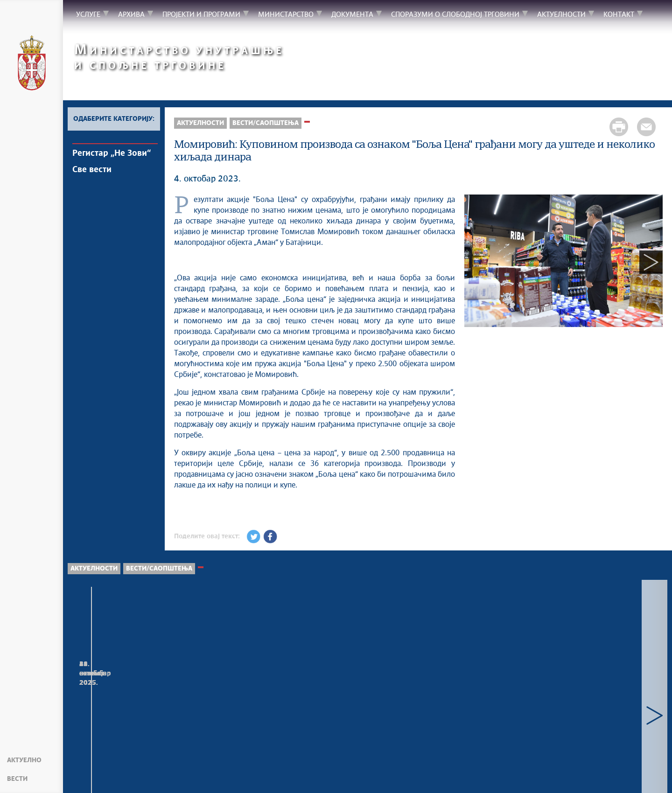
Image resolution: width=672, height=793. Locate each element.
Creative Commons (293, 774)
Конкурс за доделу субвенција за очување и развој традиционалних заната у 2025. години (486, 699)
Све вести (92, 170)
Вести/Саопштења (266, 123)
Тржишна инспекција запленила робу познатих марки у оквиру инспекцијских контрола (246, 699)
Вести (17, 779)
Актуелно (24, 760)
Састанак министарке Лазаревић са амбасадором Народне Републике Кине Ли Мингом (605, 699)
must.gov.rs (502, 774)
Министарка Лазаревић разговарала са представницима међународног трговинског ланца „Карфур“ (358, 708)
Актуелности (200, 123)
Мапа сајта (91, 774)
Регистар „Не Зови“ (112, 153)
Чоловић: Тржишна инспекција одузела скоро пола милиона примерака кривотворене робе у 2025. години (122, 704)
